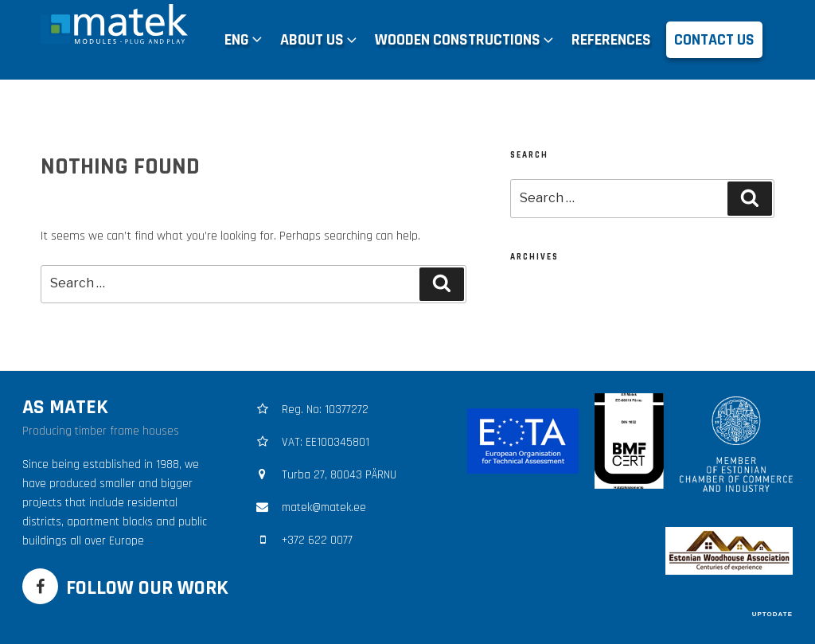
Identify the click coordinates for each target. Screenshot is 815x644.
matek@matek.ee (324, 507)
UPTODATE (772, 614)
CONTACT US (714, 40)
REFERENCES (611, 40)
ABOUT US (320, 40)
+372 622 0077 (317, 540)
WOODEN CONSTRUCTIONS (466, 40)
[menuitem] (245, 40)
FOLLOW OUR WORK (147, 588)
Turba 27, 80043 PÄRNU (339, 475)
